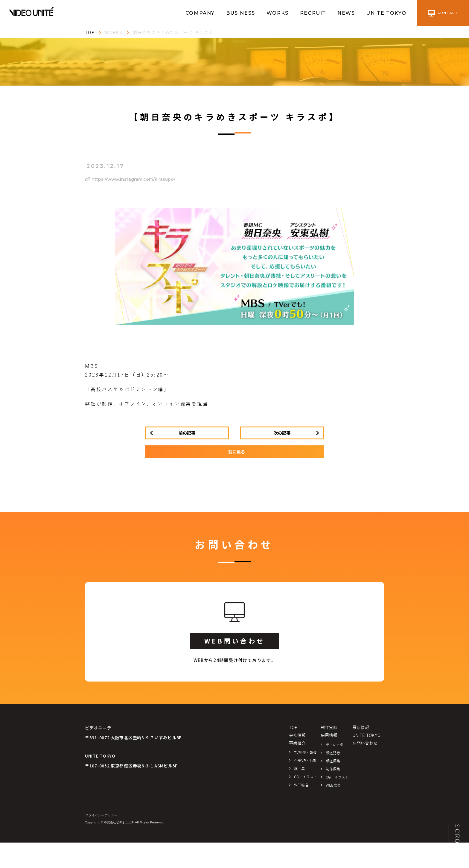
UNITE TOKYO (386, 13)
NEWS (346, 13)
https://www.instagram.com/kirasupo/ (130, 179)
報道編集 (333, 761)
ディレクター (336, 745)
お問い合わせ (365, 743)
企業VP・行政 (305, 761)
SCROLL (457, 839)
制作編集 (333, 769)
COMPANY (200, 13)
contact (443, 13)
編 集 (299, 769)
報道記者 (333, 753)
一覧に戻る (234, 452)
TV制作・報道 (305, 753)
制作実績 (329, 728)
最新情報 (361, 728)
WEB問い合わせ (234, 641)
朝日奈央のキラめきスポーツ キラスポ (173, 33)
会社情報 (297, 736)
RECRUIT (313, 13)
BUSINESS (241, 13)
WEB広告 (301, 785)
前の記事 (187, 433)
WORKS (278, 13)
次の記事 (282, 433)
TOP (90, 33)
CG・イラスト (306, 777)
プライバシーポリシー (101, 815)
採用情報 (329, 736)
